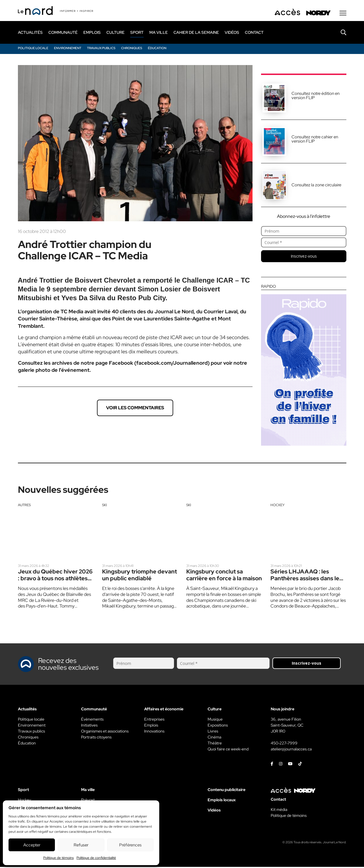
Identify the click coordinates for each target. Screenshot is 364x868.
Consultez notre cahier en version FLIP (315, 140)
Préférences (130, 845)
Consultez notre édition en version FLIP (316, 96)
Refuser (81, 845)
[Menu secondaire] (343, 14)
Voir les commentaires (135, 409)
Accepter (32, 845)
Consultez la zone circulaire (316, 186)
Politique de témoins (58, 858)
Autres (24, 506)
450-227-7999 (284, 744)
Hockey (278, 506)
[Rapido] (304, 366)
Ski (105, 506)
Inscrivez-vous (304, 257)
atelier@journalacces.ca (291, 750)
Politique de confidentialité (96, 858)
